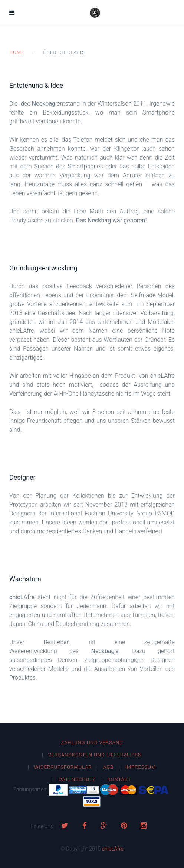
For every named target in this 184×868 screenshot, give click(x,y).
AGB (109, 767)
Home (17, 52)
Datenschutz (77, 779)
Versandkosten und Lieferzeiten (95, 755)
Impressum (140, 767)
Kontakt (119, 779)
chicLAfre (113, 849)
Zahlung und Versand (92, 742)
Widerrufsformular (63, 767)
